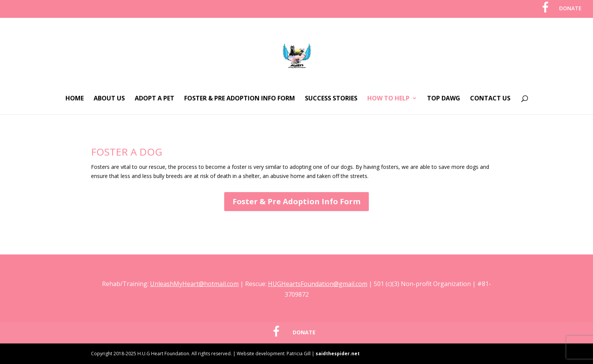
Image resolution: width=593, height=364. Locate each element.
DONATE (570, 9)
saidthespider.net (338, 354)
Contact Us (490, 99)
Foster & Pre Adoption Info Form (240, 99)
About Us (109, 99)
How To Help (388, 99)
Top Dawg (444, 99)
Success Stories (331, 99)
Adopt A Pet (155, 99)
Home (75, 99)
